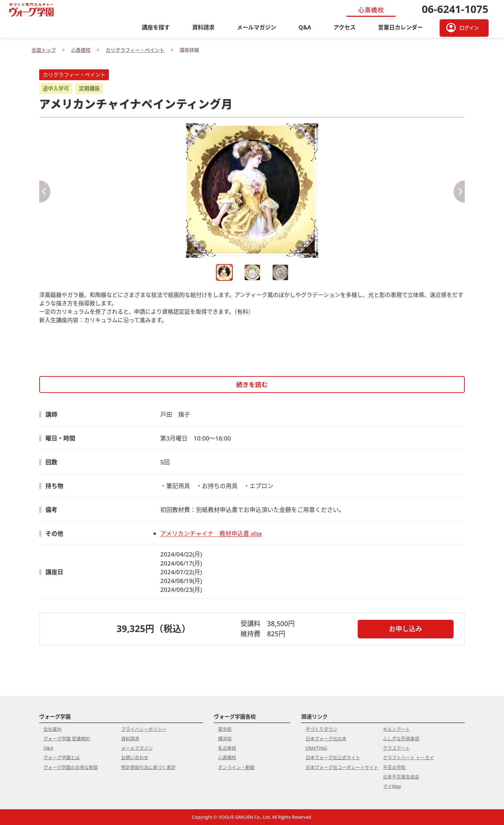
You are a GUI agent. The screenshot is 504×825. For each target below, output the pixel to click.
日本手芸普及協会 (401, 777)
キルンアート (396, 729)
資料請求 (203, 27)
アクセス (345, 27)
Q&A (305, 27)
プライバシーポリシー (144, 729)
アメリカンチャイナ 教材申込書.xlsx (211, 533)
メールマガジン (257, 27)
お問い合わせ (135, 757)
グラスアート (396, 748)
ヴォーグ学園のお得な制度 (71, 767)
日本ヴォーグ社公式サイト (333, 757)
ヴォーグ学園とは (62, 757)
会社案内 (52, 729)
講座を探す (156, 27)
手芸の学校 (394, 767)
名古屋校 (227, 748)
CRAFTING (316, 748)
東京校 (225, 729)
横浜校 (225, 739)
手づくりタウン (321, 729)
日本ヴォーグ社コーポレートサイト (342, 767)
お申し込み (405, 629)
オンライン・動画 (236, 767)
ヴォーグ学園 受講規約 (67, 739)
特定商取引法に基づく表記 (148, 767)
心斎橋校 (227, 757)
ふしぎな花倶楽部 (401, 739)
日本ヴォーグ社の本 (326, 739)
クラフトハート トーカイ (408, 757)
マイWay (392, 786)
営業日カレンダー (400, 27)
